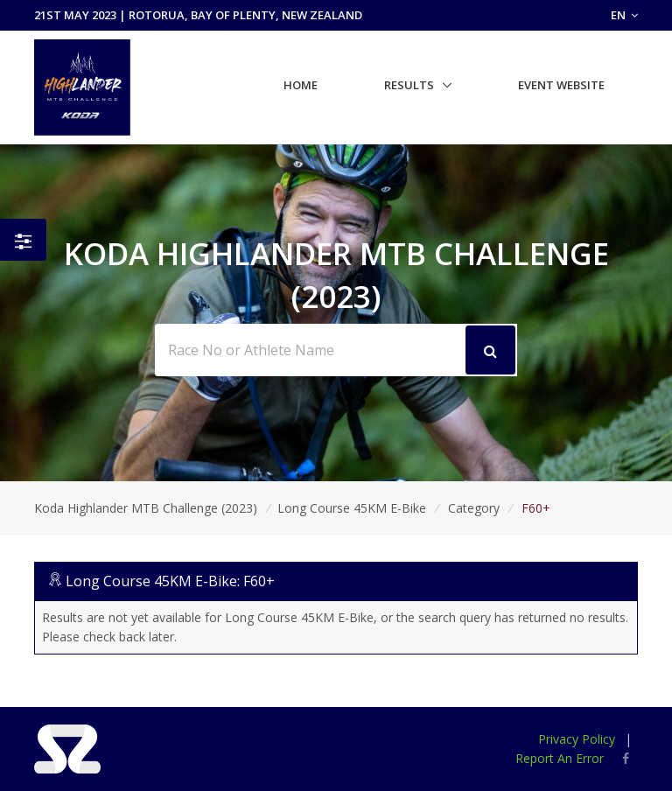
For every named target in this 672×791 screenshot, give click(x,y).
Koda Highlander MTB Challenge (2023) (146, 508)
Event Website (561, 85)
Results (409, 85)
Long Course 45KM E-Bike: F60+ (170, 581)
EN (624, 15)
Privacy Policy (577, 739)
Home (301, 85)
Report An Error (560, 758)
